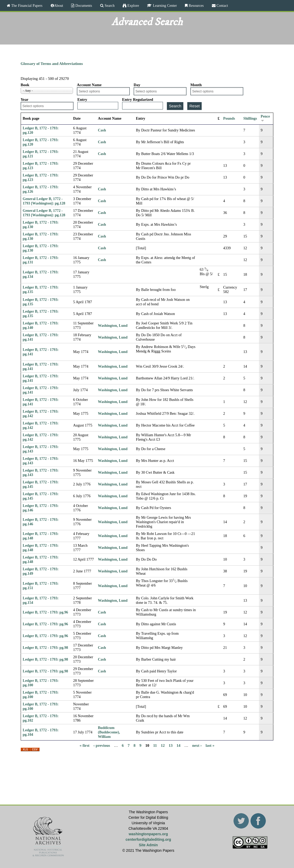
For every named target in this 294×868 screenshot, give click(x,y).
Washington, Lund (113, 325)
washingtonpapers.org (148, 834)
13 (171, 745)
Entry (82, 99)
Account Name (89, 85)
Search (109, 5)
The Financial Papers (26, 5)
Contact (222, 5)
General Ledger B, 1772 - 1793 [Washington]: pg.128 (44, 201)
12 (163, 745)
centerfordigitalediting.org (148, 839)
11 (155, 745)
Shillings (250, 118)
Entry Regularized (138, 99)
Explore (133, 5)
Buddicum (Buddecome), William (109, 732)
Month (196, 85)
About (58, 5)
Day (137, 85)
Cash (102, 130)
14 (179, 745)
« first (84, 745)
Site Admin (148, 845)
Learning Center (164, 5)
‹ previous (102, 745)
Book (25, 85)
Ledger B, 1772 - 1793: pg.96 (46, 612)
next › (197, 745)
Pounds (229, 118)
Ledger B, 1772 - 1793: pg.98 (46, 648)
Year (25, 99)
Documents (83, 5)
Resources (196, 5)
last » (210, 745)
